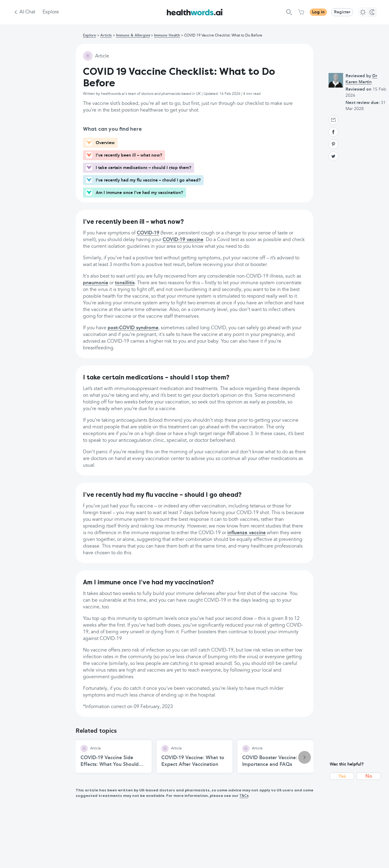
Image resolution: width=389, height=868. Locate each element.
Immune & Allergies (133, 36)
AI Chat (27, 12)
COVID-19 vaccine (183, 240)
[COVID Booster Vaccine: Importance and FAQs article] (275, 756)
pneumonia (96, 283)
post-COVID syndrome (133, 328)
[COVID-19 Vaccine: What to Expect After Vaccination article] (194, 756)
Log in (318, 12)
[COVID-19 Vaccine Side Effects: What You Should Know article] (114, 756)
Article (106, 36)
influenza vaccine (246, 533)
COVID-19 (148, 233)
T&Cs (244, 796)
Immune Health (167, 36)
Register (342, 12)
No (369, 776)
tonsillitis (125, 283)
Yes (342, 776)
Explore (51, 12)
